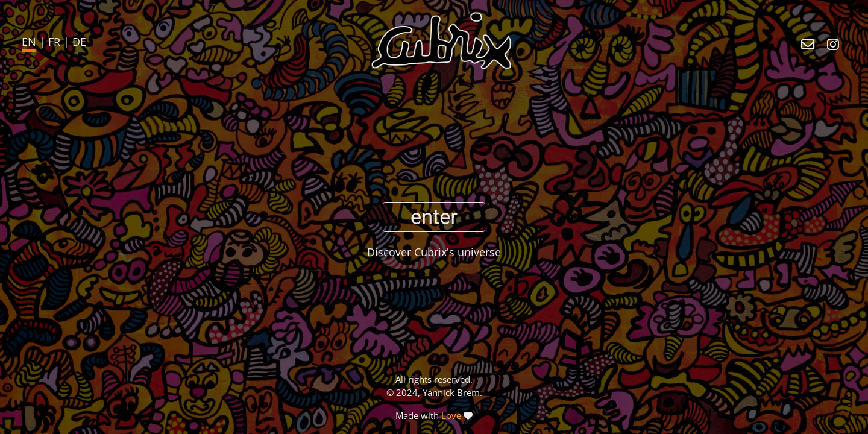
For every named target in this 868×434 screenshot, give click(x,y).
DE (79, 42)
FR (54, 42)
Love (451, 415)
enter (434, 217)
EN (29, 42)
